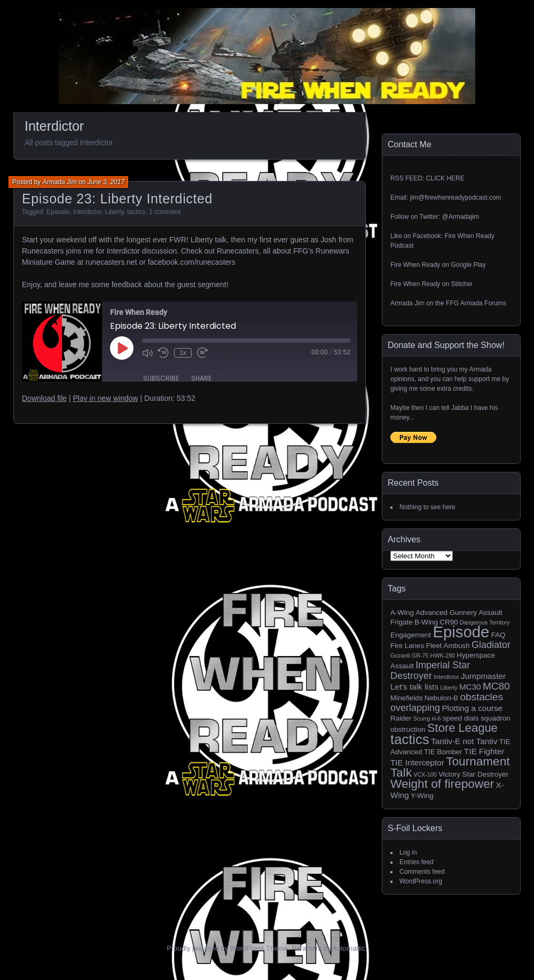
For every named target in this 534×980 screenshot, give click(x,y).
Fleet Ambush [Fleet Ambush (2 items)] (448, 646)
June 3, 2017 (106, 182)
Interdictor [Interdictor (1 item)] (446, 677)
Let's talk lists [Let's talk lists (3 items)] (414, 687)
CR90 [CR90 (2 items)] (449, 622)
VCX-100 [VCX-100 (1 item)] (425, 774)
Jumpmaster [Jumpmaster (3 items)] (483, 676)
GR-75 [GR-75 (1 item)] (420, 655)
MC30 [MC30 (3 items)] (470, 687)
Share (201, 378)
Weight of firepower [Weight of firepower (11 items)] (442, 784)
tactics (136, 212)
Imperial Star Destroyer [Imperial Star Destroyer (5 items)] (430, 670)
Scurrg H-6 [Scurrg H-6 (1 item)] (427, 718)
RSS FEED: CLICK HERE (427, 178)
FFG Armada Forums (476, 303)
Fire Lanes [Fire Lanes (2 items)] (407, 646)
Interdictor (87, 212)
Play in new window (105, 398)
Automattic (349, 948)
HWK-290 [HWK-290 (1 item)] (443, 655)
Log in (408, 852)
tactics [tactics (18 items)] (410, 739)
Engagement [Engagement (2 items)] (411, 635)
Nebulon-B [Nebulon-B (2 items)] (441, 698)
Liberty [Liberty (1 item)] (449, 687)
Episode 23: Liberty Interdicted (117, 199)
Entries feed (417, 862)
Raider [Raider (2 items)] (401, 718)
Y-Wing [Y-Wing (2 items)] (422, 796)
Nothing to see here (427, 507)
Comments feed (422, 872)
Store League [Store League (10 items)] (462, 728)
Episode (58, 212)
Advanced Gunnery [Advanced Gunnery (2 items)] (446, 612)
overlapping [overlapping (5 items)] (415, 708)
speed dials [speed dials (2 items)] (461, 718)
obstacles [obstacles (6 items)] (481, 697)
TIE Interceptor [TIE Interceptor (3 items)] (417, 762)
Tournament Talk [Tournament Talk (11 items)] (450, 767)
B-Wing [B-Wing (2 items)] (426, 622)
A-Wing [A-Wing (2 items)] (402, 612)
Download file (44, 398)
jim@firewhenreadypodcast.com (456, 197)
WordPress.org (421, 881)
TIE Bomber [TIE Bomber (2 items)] (443, 752)
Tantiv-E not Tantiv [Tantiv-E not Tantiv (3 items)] (464, 741)
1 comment (165, 212)
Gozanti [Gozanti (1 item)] (400, 655)
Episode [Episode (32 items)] (461, 632)
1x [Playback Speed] (183, 353)
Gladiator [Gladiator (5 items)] (491, 645)
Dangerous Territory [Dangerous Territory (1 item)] (485, 622)
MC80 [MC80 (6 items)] (496, 686)
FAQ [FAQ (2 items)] (498, 635)
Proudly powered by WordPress (215, 948)
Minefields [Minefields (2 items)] (406, 698)
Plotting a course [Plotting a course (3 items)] (472, 708)
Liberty (114, 212)
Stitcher (462, 284)
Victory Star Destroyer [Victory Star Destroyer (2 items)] (473, 774)
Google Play (468, 265)
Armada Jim (60, 182)
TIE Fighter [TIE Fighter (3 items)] (484, 751)
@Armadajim (460, 217)
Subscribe (161, 378)
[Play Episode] (122, 348)
